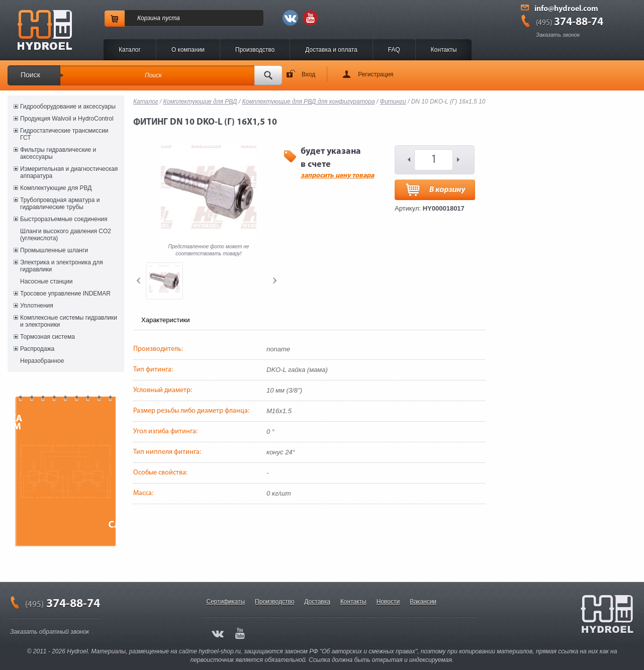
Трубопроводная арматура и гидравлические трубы (60, 204)
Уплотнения (37, 306)
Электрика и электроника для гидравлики (62, 266)
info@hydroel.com (566, 9)
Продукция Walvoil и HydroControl (67, 119)
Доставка (317, 602)
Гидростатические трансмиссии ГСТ (64, 134)
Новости (388, 602)
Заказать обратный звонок (50, 632)
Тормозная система (48, 337)
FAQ (394, 50)
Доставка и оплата (331, 50)
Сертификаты (226, 602)
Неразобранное (42, 361)
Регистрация (376, 74)
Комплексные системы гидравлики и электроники (69, 321)
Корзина (149, 18)
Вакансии (423, 602)
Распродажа (37, 349)
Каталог (130, 50)
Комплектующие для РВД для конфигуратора (308, 102)
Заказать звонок (558, 35)
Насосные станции (46, 281)
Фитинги (393, 102)
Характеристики (165, 320)
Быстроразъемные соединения (64, 219)
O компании (188, 50)
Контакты (444, 50)
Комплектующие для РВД (56, 188)
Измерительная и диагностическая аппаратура (69, 172)
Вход (308, 74)
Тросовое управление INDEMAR (65, 294)
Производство (255, 50)
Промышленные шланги (54, 250)
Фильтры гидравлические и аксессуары (58, 153)
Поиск (30, 75)
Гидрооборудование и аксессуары (68, 107)
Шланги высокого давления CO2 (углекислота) (66, 235)
